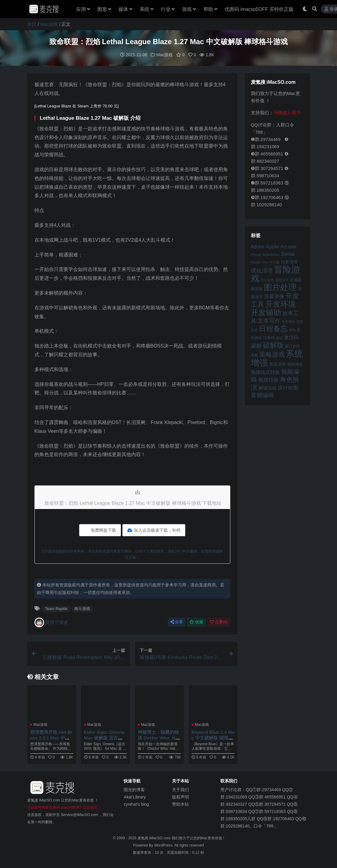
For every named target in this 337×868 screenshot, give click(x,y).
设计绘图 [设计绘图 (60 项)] (288, 388)
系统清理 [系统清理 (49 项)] (277, 364)
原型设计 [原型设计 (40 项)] (282, 280)
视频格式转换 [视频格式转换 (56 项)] (265, 372)
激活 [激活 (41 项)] (279, 338)
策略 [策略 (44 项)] (254, 355)
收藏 (196, 622)
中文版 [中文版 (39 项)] (275, 262)
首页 (32, 24)
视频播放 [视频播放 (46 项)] (295, 364)
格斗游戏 (82, 608)
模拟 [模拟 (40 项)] (292, 330)
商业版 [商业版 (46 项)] (257, 288)
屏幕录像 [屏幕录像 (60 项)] (274, 296)
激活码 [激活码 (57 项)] (291, 337)
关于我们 (180, 789)
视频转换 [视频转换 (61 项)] (268, 380)
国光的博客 (134, 789)
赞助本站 (180, 804)
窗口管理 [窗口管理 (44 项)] (292, 346)
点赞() (219, 622)
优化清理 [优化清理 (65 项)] (262, 270)
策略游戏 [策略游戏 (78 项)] (272, 354)
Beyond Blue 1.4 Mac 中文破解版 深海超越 (212, 737)
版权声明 (180, 797)
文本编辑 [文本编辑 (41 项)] (288, 321)
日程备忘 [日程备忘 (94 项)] (273, 328)
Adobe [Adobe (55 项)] (258, 246)
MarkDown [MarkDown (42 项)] (271, 254)
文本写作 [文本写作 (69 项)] (269, 320)
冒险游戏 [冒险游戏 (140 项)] (275, 273)
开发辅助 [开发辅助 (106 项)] (266, 312)
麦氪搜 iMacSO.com (155, 838)
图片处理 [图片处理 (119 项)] (280, 287)
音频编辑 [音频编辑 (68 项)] (262, 395)
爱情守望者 (51, 622)
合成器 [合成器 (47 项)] (296, 280)
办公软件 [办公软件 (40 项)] (267, 280)
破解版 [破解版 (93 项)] (273, 345)
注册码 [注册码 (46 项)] (269, 337)
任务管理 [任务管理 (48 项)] (289, 262)
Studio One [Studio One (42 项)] (260, 262)
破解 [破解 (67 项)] (256, 345)
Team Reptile (56, 608)
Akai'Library (135, 797)
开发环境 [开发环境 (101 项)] (280, 304)
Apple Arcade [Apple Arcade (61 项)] (281, 246)
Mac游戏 (49, 24)
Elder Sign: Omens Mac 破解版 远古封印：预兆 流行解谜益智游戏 (105, 740)
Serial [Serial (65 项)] (288, 254)
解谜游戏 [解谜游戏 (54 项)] (267, 388)
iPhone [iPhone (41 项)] (256, 254)
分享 (177, 622)
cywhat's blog (136, 804)
